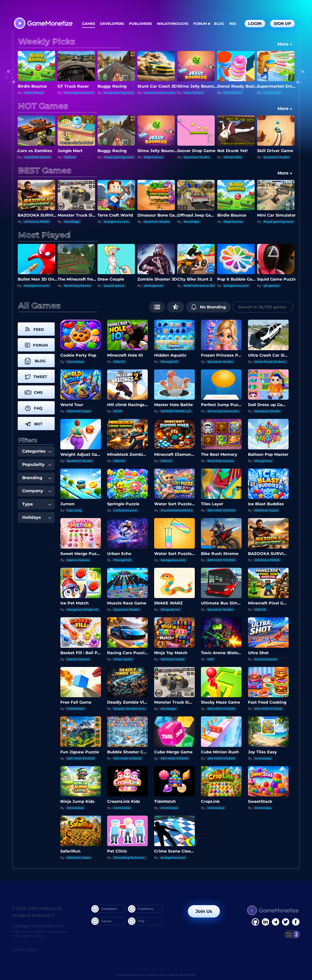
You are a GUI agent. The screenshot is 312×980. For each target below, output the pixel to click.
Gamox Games (78, 560)
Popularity (37, 464)
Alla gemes (263, 461)
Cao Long (74, 510)
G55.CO (119, 362)
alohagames (193, 286)
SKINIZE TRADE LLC (176, 411)
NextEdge (32, 93)
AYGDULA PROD (77, 222)
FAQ (136, 921)
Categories (37, 451)
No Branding (208, 307)
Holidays (37, 517)
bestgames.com (156, 222)
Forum (200, 24)
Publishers (140, 24)
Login (255, 24)
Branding (37, 478)
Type (37, 504)
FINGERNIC (272, 93)
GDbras (110, 157)
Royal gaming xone (119, 93)
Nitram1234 (272, 157)
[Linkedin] (276, 922)
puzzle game (154, 286)
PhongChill (33, 222)
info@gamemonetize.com (38, 926)
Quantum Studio (237, 157)
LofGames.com (125, 510)
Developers (112, 24)
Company (37, 491)
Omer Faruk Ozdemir (271, 362)
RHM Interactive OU (239, 286)
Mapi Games (74, 93)
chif (211, 659)
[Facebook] (255, 922)
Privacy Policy (25, 949)
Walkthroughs (173, 24)
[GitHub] (296, 922)
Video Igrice (123, 659)
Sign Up (282, 24)
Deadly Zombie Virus (41, 157)
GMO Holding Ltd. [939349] (178, 975)
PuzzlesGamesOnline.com (181, 510)
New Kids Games (221, 461)
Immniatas (75, 362)
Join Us (204, 911)
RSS (233, 24)
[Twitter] (286, 922)
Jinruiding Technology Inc (133, 858)
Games (89, 24)
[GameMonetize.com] (43, 24)
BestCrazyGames (117, 286)
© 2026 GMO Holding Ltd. (37, 909)
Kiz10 (118, 411)
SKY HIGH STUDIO (221, 510)
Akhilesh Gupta (79, 411)
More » (285, 44)
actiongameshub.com (41, 286)
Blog (219, 24)
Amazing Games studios (202, 93)
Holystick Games (77, 157)
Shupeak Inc (170, 609)
